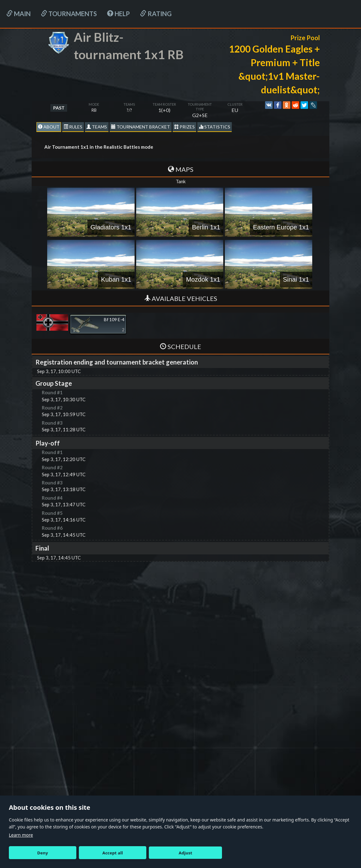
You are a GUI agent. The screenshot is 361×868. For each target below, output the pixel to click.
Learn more (21, 835)
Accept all (113, 853)
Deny (43, 853)
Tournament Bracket (141, 127)
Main (19, 14)
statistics (215, 127)
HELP (118, 14)
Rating (156, 14)
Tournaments (69, 14)
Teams (97, 127)
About (49, 127)
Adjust (185, 853)
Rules (73, 127)
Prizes (184, 127)
